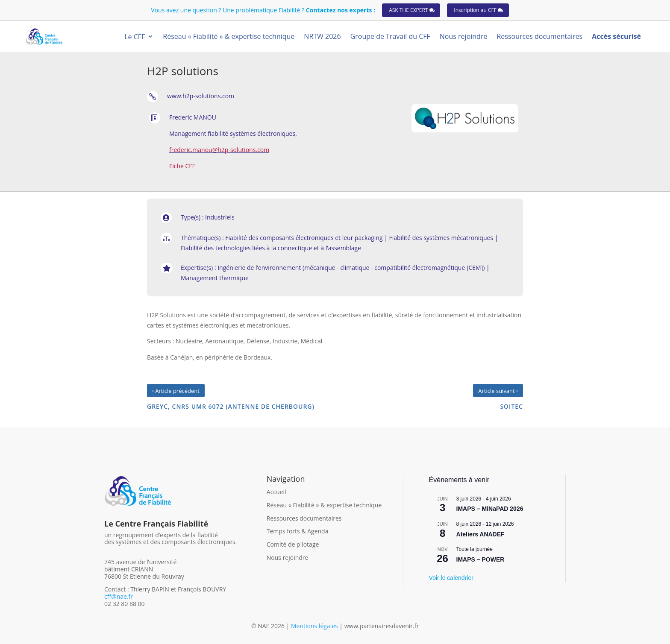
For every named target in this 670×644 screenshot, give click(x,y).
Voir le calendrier (451, 578)
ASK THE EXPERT (408, 10)
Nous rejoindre (288, 558)
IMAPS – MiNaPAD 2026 (490, 509)
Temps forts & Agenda (298, 531)
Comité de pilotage (293, 544)
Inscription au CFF (475, 10)
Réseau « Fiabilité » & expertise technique (324, 505)
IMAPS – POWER (480, 559)
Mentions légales (315, 626)
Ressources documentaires (304, 518)
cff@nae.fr (119, 596)
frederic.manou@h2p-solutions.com (219, 150)
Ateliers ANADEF (480, 534)
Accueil (276, 492)
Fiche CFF (182, 166)
